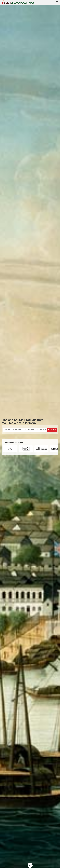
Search (52, 430)
